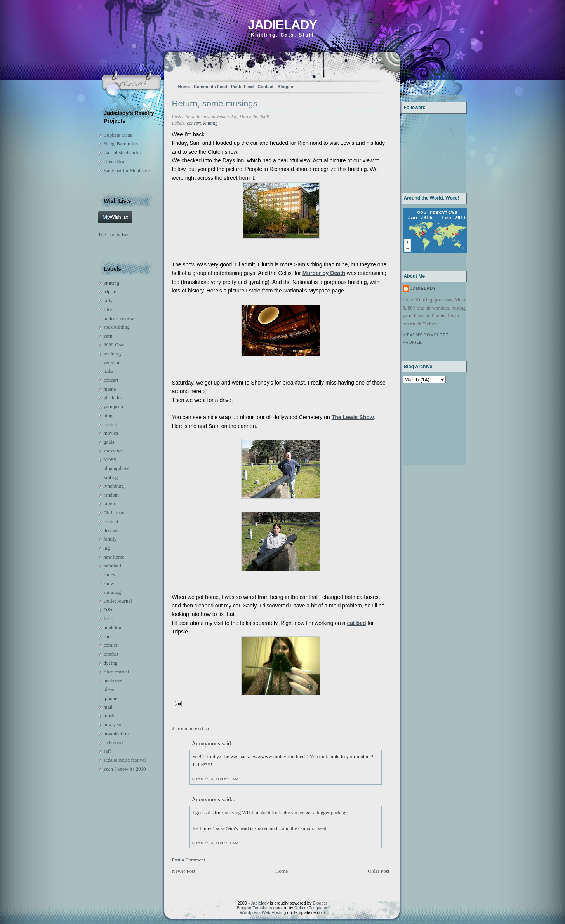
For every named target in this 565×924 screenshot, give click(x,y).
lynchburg (114, 486)
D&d (109, 610)
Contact (265, 87)
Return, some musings (215, 104)
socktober (114, 451)
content (111, 521)
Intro (109, 619)
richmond (113, 742)
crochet (111, 654)
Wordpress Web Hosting (263, 912)
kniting (111, 477)
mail (108, 707)
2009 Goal (114, 345)
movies (111, 433)
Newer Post (184, 871)
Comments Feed (210, 87)
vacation (112, 362)
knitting (111, 283)
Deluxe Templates (311, 908)
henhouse (113, 680)
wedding (112, 354)
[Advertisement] (427, 423)
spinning (112, 592)
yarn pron (113, 406)
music (110, 716)
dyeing (110, 663)
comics (111, 645)
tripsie (110, 291)
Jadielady (282, 25)
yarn (108, 336)
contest (111, 424)
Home (184, 87)
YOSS (110, 460)
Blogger (285, 87)
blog (108, 415)
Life (108, 309)
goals (109, 442)
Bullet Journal (118, 601)
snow (109, 583)
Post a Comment (189, 860)
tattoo (110, 504)
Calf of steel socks (122, 152)
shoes (109, 574)
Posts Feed (243, 87)
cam (108, 636)
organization (116, 733)
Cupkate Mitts (118, 135)
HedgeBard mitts (121, 144)
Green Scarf (116, 161)
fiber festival (116, 672)
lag (107, 548)
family (110, 539)
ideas (109, 689)
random (111, 495)
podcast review (119, 318)
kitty (108, 300)
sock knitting (117, 327)
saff (107, 751)
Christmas (114, 512)
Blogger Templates (255, 908)
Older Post (378, 871)
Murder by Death (324, 273)
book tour (113, 627)
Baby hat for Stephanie (127, 170)
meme (110, 389)
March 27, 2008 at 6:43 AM (215, 779)
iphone (110, 698)
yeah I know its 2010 (125, 769)
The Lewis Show (353, 417)
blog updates (116, 468)
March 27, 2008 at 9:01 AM (215, 843)
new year (113, 725)
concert (111, 380)
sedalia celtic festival (125, 760)
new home (114, 557)
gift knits (113, 398)
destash (111, 530)
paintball (113, 566)
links (109, 371)
